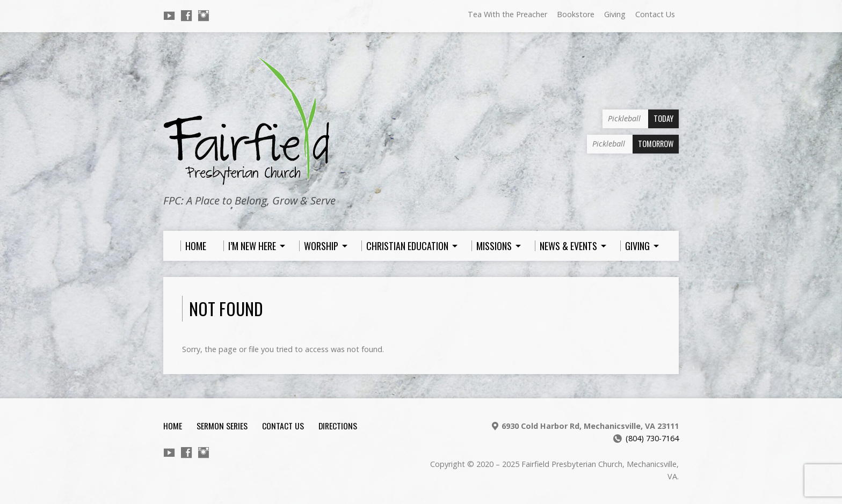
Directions (338, 426)
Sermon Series (222, 426)
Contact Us (655, 14)
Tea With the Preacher (507, 14)
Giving (615, 14)
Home (173, 426)
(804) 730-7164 (652, 438)
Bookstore (576, 14)
